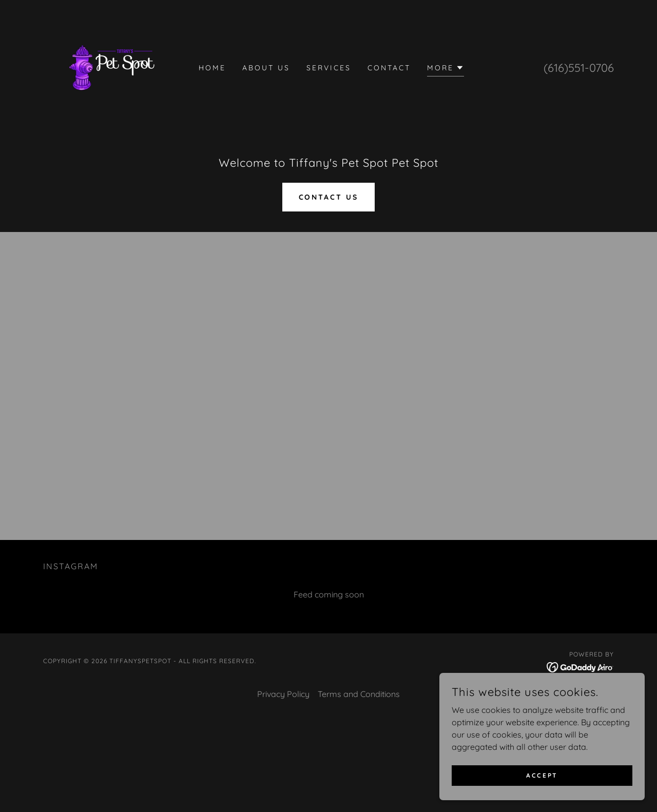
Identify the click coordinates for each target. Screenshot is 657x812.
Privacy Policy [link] (283, 694)
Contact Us (329, 197)
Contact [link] (389, 68)
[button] (446, 69)
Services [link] (329, 68)
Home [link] (212, 68)
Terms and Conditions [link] (359, 694)
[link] (112, 67)
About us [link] (266, 68)
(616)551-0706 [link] (579, 68)
